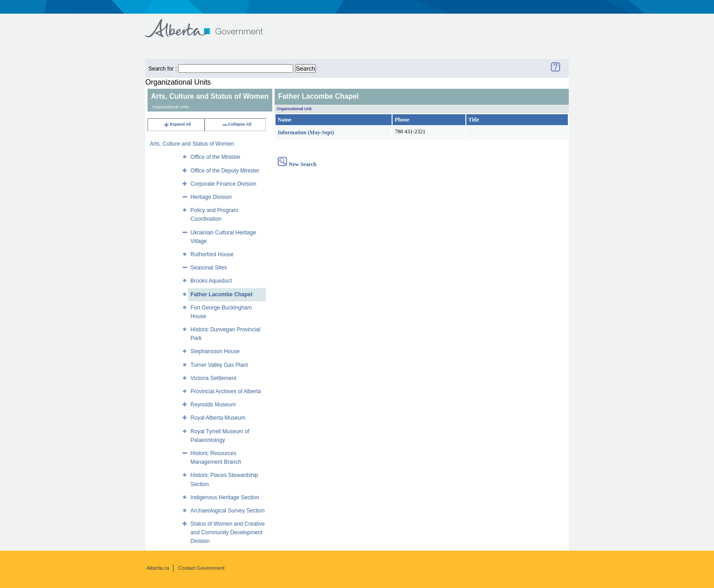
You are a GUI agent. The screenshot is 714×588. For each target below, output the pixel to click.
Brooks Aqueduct (211, 281)
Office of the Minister (215, 157)
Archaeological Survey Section (227, 511)
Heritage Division (211, 197)
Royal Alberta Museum (218, 418)
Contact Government (202, 568)
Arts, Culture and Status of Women (192, 144)
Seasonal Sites (209, 268)
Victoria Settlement (213, 378)
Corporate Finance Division (223, 184)
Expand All (177, 124)
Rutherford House (212, 254)
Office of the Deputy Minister (225, 171)
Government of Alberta (212, 24)
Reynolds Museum (213, 405)
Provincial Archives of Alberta (226, 391)
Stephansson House (215, 351)
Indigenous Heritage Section (225, 497)
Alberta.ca (158, 568)
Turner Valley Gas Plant (219, 365)
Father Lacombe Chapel (221, 294)
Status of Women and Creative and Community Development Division (227, 532)
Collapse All (237, 124)
